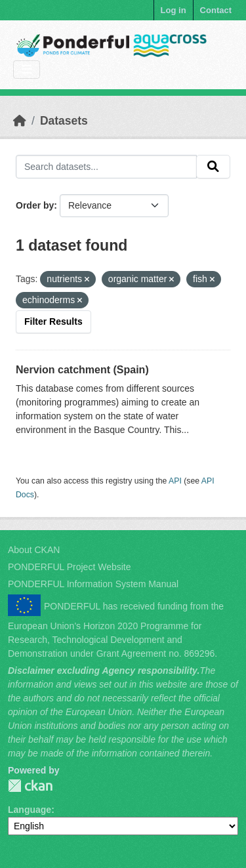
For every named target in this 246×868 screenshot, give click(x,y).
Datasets (64, 121)
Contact (216, 10)
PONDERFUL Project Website (70, 567)
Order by (35, 205)
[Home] (20, 121)
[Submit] (213, 167)
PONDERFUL (30, 786)
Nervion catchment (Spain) (82, 370)
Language (30, 810)
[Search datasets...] (106, 167)
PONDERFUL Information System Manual (93, 584)
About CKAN (34, 550)
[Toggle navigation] (27, 70)
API (175, 481)
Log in (174, 10)
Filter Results (53, 321)
